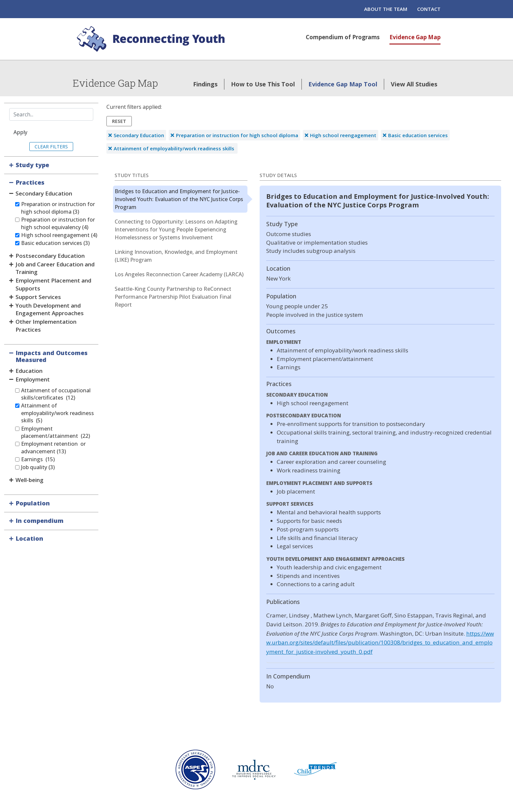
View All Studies (414, 84)
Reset (119, 121)
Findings (205, 84)
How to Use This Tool (263, 84)
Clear (42, 147)
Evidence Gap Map (415, 37)
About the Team (386, 9)
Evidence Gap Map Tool (343, 84)
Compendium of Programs (343, 37)
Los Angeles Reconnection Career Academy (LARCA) (179, 274)
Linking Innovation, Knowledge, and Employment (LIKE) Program (176, 256)
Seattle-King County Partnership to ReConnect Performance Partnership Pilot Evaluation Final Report (173, 297)
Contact (429, 9)
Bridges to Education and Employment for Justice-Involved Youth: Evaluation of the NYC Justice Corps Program (179, 199)
